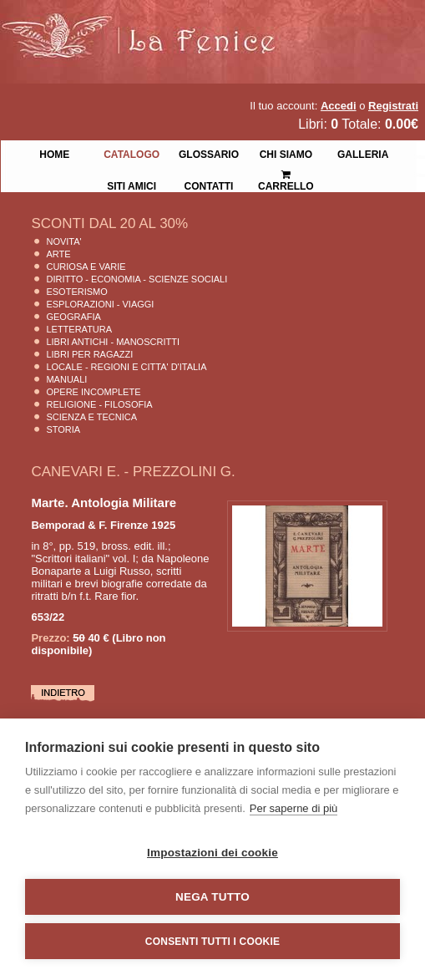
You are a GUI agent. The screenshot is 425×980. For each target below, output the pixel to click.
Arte (58, 254)
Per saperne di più (294, 808)
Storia (63, 429)
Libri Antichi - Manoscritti (113, 342)
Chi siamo (286, 153)
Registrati (393, 106)
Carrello (286, 173)
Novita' (63, 241)
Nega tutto (212, 897)
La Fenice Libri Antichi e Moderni (146, 25)
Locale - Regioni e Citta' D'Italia (126, 367)
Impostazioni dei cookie (212, 853)
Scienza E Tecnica (91, 417)
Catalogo (132, 153)
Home (54, 153)
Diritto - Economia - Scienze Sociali (137, 279)
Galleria (363, 153)
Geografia (73, 317)
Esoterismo (76, 292)
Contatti (209, 185)
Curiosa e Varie (86, 267)
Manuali (66, 379)
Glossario (209, 153)
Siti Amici (132, 185)
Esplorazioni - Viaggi (100, 304)
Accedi (339, 106)
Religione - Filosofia (99, 404)
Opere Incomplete (93, 392)
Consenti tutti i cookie (212, 942)
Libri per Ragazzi (89, 354)
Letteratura (79, 329)
